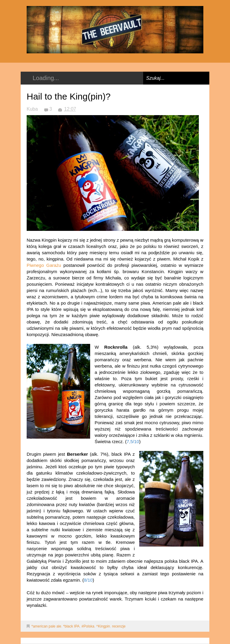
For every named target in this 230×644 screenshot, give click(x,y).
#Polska (88, 626)
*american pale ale (46, 626)
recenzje (119, 626)
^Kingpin (103, 626)
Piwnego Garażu (44, 265)
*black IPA (71, 626)
